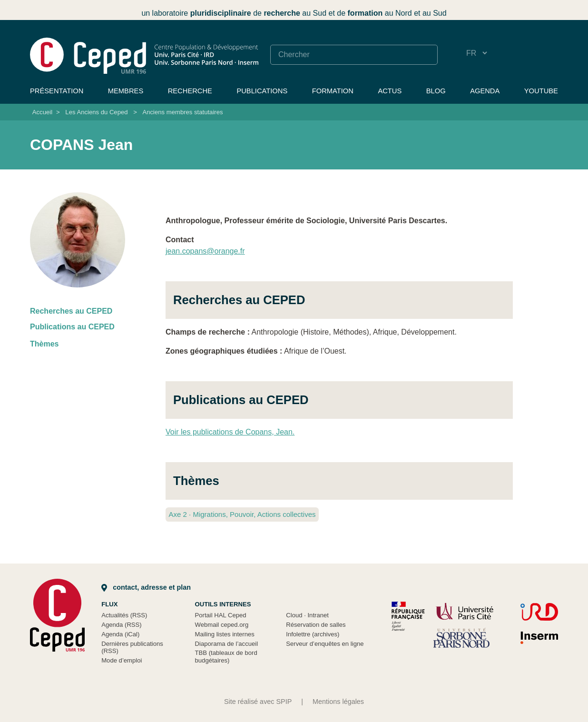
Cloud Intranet (307, 615)
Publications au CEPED (72, 327)
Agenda (485, 91)
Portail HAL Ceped (221, 615)
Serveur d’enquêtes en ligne (325, 644)
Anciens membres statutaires (182, 112)
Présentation (57, 91)
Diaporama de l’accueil (227, 644)
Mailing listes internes (225, 634)
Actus (390, 91)
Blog (436, 91)
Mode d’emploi (122, 660)
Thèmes (44, 344)
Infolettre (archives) (313, 634)
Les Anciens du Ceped (96, 112)
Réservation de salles (316, 625)
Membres (126, 91)
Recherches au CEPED (71, 311)
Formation (333, 91)
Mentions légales (338, 702)
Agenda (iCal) (120, 634)
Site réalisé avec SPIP (258, 702)
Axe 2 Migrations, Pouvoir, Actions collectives (242, 514)
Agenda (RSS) (122, 625)
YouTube (541, 91)
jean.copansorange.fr (205, 251)
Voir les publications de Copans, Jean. (230, 432)
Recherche (190, 91)
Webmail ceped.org (222, 625)
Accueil (42, 112)
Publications (262, 91)
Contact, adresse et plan (146, 587)
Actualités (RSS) (124, 615)
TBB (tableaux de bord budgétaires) (226, 657)
